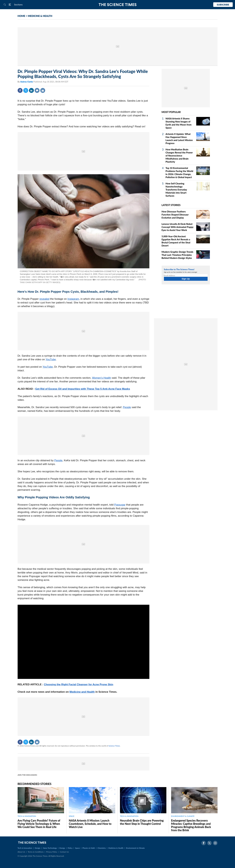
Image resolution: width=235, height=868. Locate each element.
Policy (70, 848)
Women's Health (102, 378)
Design (38, 848)
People (127, 407)
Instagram (73, 299)
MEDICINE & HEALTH (40, 16)
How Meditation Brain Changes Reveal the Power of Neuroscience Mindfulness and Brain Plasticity (179, 156)
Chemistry (102, 848)
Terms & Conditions (36, 852)
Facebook (20, 90)
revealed (44, 299)
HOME (21, 16)
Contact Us (64, 852)
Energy (62, 848)
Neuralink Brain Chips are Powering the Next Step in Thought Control (142, 822)
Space (77, 848)
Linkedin (31, 90)
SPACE (72, 816)
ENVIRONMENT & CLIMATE (183, 816)
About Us (21, 852)
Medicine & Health (116, 848)
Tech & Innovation (25, 848)
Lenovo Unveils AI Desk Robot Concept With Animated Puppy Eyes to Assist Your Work (178, 227)
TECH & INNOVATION (27, 816)
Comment (37, 90)
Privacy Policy (52, 852)
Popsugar (120, 505)
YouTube (51, 359)
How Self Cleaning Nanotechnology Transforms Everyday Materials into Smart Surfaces (176, 190)
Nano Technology (50, 848)
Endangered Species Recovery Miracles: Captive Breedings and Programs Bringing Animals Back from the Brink (191, 825)
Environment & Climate (135, 848)
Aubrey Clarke (27, 82)
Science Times (114, 746)
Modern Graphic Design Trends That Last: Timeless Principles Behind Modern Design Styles (177, 255)
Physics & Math (89, 848)
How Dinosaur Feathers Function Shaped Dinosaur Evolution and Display (175, 215)
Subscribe (223, 5)
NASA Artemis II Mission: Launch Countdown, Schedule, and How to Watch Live (90, 824)
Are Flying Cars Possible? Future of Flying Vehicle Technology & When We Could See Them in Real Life (39, 824)
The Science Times (118, 5)
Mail (43, 90)
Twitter (26, 90)
